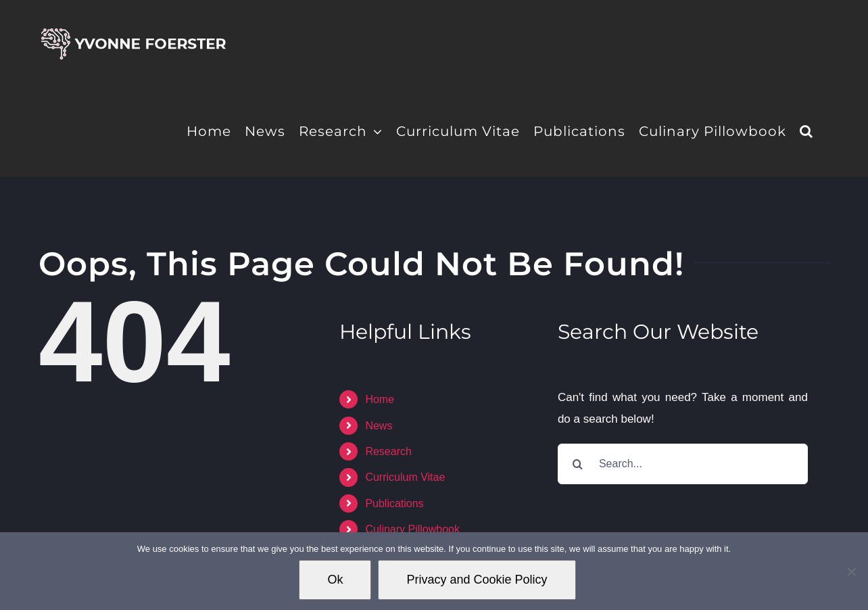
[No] (851, 571)
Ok (335, 580)
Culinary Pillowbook (412, 529)
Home (380, 399)
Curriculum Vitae (405, 477)
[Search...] (683, 464)
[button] (806, 130)
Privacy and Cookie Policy (477, 580)
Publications (394, 503)
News (379, 426)
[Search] (578, 464)
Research (388, 451)
